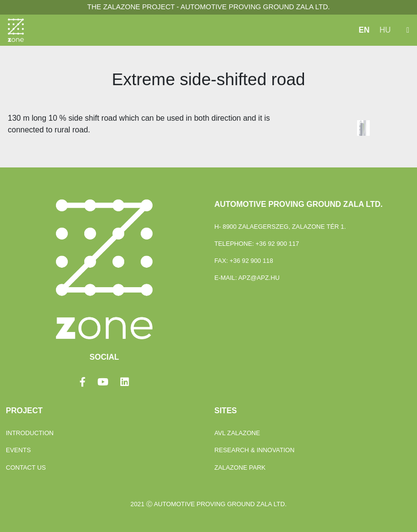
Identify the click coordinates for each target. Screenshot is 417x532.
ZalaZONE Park (240, 468)
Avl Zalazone (237, 433)
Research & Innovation (255, 450)
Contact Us (26, 468)
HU (385, 30)
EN (364, 30)
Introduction (30, 433)
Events (18, 450)
